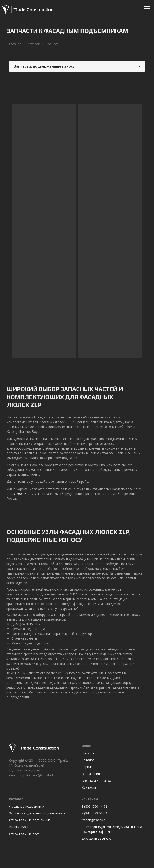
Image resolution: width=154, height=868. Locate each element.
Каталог (34, 44)
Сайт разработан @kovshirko (32, 775)
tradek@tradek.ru (94, 820)
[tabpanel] (77, 232)
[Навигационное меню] (147, 7)
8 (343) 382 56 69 (94, 813)
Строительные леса (24, 834)
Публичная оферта (25, 770)
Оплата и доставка (96, 781)
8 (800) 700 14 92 (94, 806)
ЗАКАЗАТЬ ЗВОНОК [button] (96, 839)
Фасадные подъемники (27, 806)
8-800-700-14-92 (19, 494)
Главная (15, 44)
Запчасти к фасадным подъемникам (37, 813)
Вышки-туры (19, 827)
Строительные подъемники (30, 820)
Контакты (89, 787)
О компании (91, 774)
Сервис (87, 767)
